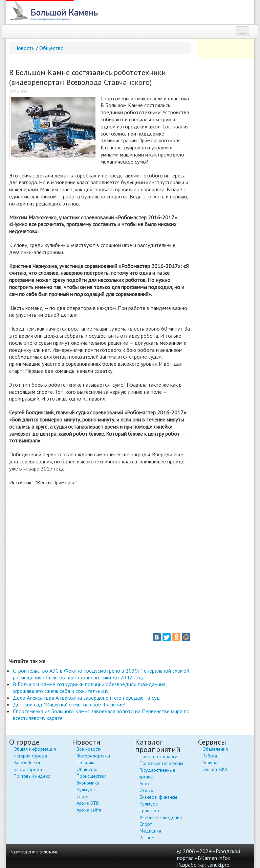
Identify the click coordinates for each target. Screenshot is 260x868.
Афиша (210, 763)
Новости (24, 48)
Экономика (88, 783)
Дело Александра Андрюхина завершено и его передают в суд (86, 698)
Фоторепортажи (93, 756)
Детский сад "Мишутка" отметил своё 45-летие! (69, 704)
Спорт (83, 796)
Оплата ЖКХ (215, 769)
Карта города (28, 769)
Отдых (146, 790)
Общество (51, 48)
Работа (210, 756)
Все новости (89, 749)
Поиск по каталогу (158, 756)
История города (30, 756)
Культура (86, 790)
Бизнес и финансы (158, 797)
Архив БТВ (88, 803)
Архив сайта (89, 810)
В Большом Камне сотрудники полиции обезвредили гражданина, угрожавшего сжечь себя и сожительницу (90, 688)
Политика (86, 763)
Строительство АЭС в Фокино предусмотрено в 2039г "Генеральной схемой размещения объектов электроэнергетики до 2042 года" (101, 674)
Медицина (150, 831)
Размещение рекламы (34, 851)
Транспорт (150, 811)
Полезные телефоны (161, 763)
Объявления (215, 749)
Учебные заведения (161, 817)
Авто (144, 783)
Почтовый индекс (32, 776)
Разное (147, 838)
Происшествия (92, 776)
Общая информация (35, 749)
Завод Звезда (28, 763)
